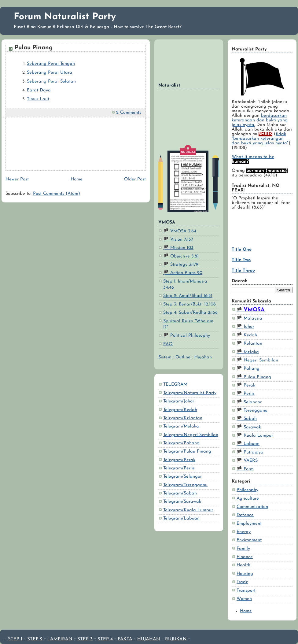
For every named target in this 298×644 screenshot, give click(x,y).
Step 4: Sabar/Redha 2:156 (190, 313)
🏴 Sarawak (249, 427)
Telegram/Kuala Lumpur (188, 510)
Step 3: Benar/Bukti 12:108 (189, 304)
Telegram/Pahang (181, 443)
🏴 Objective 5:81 (181, 256)
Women (244, 599)
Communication (252, 507)
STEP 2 (35, 639)
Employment (249, 524)
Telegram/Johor (179, 401)
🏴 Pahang (248, 369)
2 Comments (129, 113)
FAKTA (125, 639)
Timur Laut (38, 99)
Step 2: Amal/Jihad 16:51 (188, 296)
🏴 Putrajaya (250, 452)
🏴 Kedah (247, 335)
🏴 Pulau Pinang (254, 377)
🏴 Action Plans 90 (183, 273)
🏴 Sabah (247, 419)
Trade (242, 582)
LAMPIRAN (60, 639)
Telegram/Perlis (179, 468)
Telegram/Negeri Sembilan (191, 435)
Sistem (165, 357)
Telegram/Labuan (181, 518)
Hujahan (203, 357)
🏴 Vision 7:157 (178, 240)
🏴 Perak (246, 385)
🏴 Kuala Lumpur (255, 436)
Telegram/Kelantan (183, 418)
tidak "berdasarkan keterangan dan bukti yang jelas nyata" (260, 139)
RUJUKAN (176, 639)
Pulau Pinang (34, 48)
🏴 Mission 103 (178, 248)
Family (243, 549)
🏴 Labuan (248, 444)
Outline (183, 357)
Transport (246, 591)
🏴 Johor (245, 327)
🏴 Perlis (246, 394)
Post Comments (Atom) (57, 194)
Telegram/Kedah (180, 410)
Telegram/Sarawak (182, 502)
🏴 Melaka (248, 352)
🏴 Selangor (249, 402)
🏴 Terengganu (252, 411)
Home (246, 611)
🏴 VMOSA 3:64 (180, 231)
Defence (245, 515)
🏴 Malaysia (249, 318)
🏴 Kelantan (249, 344)
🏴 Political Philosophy (187, 336)
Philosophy (247, 490)
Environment (249, 540)
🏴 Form (245, 469)
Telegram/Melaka (181, 426)
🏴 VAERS (247, 461)
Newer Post (17, 179)
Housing (245, 574)
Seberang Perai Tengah (51, 64)
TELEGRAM (175, 385)
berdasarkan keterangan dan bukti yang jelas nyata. (260, 120)
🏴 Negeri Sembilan (257, 360)
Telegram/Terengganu (185, 485)
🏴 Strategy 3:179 (181, 265)
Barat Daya (39, 90)
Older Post (135, 179)
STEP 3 (85, 639)
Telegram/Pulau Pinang (187, 452)
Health (243, 565)
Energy (244, 532)
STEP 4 (105, 639)
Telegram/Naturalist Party (190, 393)
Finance (245, 557)
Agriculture (248, 499)
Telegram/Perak (179, 460)
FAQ (168, 344)
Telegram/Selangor (182, 477)
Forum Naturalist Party (65, 17)
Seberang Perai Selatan (51, 81)
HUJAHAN (149, 639)
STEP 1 (15, 639)
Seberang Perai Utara (50, 73)
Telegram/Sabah (180, 493)
